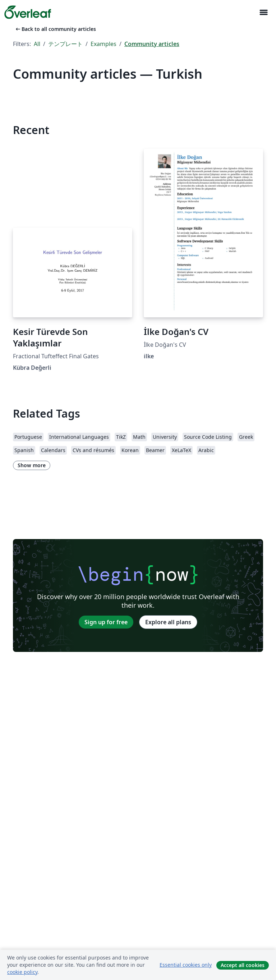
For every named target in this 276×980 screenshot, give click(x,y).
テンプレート (65, 44)
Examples (103, 44)
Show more (32, 465)
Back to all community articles (55, 29)
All (37, 44)
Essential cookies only (186, 965)
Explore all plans (168, 622)
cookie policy (22, 972)
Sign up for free (106, 622)
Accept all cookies (243, 965)
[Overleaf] (28, 12)
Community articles (152, 44)
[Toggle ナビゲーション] (263, 12)
